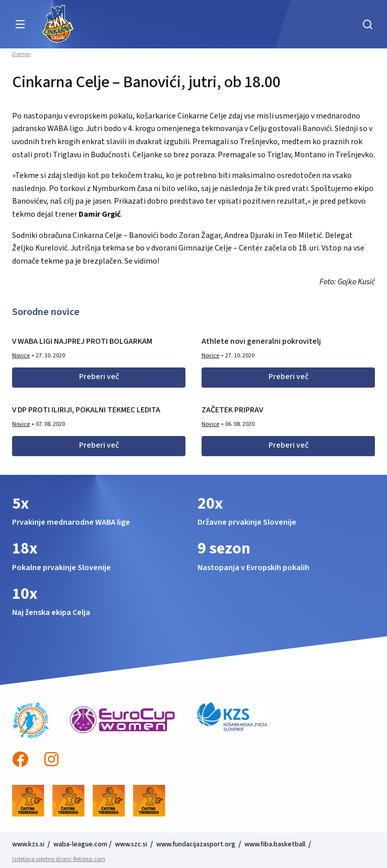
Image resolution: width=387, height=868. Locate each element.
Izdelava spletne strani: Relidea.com (59, 859)
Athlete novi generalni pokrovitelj (261, 341)
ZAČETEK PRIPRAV (232, 410)
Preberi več (99, 377)
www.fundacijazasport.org (196, 844)
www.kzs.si (29, 844)
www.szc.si (132, 844)
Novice (21, 356)
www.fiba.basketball (275, 844)
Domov (21, 54)
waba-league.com (80, 844)
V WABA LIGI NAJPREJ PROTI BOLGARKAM (82, 341)
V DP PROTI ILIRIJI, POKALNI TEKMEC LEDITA (86, 410)
